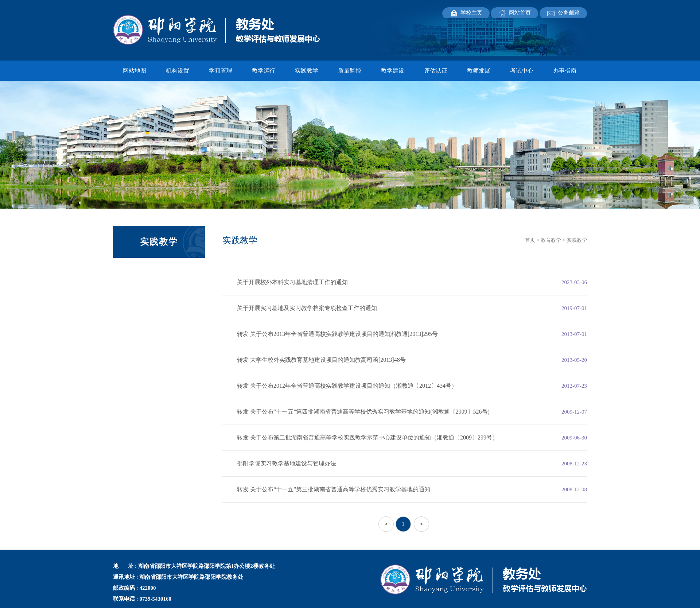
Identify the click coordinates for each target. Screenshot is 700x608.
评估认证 (436, 71)
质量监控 (350, 71)
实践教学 (307, 71)
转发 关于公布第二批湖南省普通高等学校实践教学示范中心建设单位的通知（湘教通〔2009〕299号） (367, 437)
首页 (530, 240)
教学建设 (393, 71)
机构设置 (178, 71)
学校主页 (471, 13)
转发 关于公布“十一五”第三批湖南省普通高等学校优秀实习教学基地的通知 (334, 489)
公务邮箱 (569, 13)
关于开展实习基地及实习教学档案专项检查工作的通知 (307, 308)
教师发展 (479, 71)
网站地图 (135, 71)
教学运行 (264, 71)
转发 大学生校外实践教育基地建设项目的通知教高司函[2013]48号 (321, 360)
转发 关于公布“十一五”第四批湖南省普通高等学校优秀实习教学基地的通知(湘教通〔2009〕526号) (363, 412)
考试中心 (522, 71)
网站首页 (520, 13)
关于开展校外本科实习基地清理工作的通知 (292, 282)
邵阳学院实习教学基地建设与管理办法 (287, 463)
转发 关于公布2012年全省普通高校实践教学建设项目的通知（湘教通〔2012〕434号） (347, 386)
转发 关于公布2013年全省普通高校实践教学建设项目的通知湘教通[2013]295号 (337, 334)
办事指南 (565, 71)
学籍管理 (221, 71)
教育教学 (551, 240)
